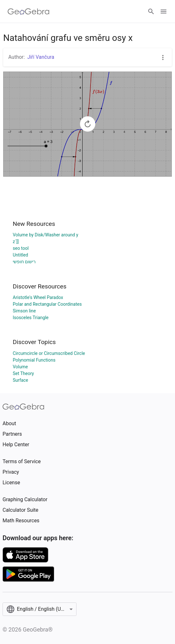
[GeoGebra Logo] (29, 11)
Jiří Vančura (41, 57)
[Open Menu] (164, 11)
